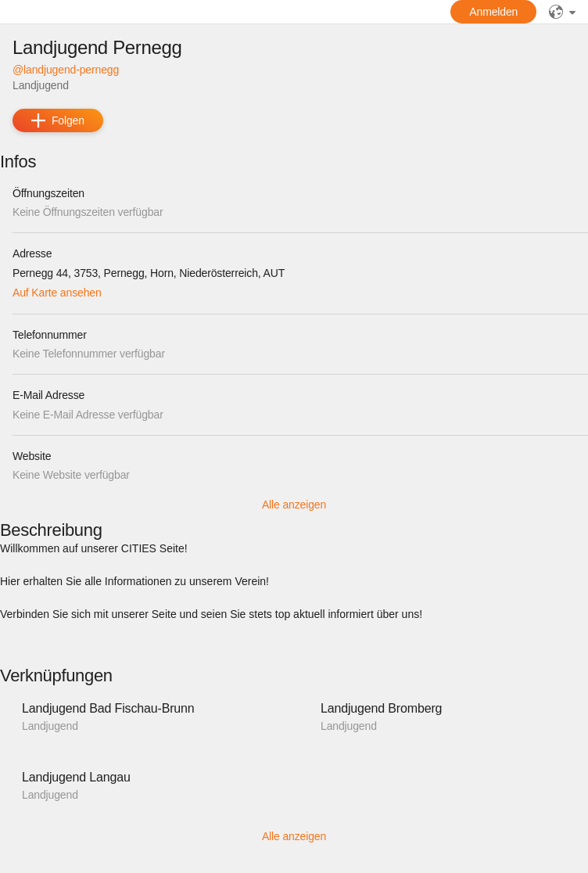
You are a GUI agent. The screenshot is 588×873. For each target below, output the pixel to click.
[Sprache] (562, 12)
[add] (58, 120)
